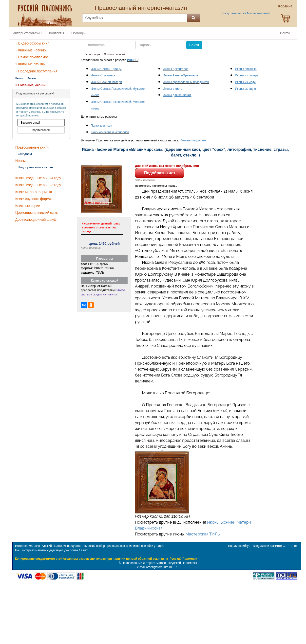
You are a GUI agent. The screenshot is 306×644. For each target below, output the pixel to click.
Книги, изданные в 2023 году (38, 185)
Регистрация (93, 54)
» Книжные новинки (31, 50)
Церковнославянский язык (36, 213)
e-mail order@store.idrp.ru (154, 567)
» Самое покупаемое (32, 57)
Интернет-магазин (27, 33)
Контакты (57, 33)
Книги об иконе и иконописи (110, 132)
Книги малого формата (34, 192)
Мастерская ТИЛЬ (203, 534)
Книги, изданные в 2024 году (38, 178)
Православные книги (32, 147)
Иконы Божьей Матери (106, 82)
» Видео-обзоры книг (32, 43)
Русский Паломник (183, 559)
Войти (285, 33)
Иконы (31, 78)
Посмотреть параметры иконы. (156, 186)
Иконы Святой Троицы (106, 69)
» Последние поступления (36, 71)
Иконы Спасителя (103, 75)
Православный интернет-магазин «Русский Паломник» (159, 563)
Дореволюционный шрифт (37, 220)
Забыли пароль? (115, 54)
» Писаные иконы (30, 85)
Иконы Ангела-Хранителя (180, 75)
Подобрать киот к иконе (35, 167)
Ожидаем (25, 154)
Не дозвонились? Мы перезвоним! (246, 13)
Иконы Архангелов (176, 69)
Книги (19, 78)
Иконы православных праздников (186, 82)
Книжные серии (28, 206)
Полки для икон (102, 126)
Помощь (78, 33)
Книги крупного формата (35, 199)
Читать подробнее (194, 140)
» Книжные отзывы (30, 64)
